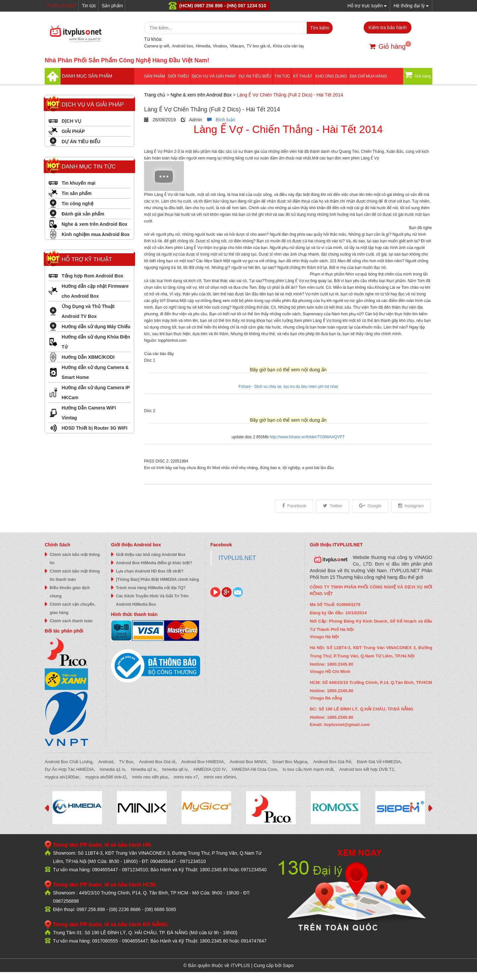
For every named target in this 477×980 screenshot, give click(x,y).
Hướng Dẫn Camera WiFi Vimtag (89, 413)
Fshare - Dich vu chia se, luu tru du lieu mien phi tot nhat (288, 387)
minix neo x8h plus (150, 777)
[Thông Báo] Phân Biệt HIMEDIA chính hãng (158, 580)
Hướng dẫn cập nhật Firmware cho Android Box (95, 291)
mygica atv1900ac (62, 777)
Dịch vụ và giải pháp (214, 76)
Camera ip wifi (157, 46)
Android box (183, 46)
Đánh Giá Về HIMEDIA (379, 762)
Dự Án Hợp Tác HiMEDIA (69, 769)
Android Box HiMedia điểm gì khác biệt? (154, 563)
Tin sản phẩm (77, 193)
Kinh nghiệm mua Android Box (96, 234)
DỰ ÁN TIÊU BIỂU (255, 76)
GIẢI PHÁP (73, 131)
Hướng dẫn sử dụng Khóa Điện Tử (96, 342)
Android (106, 762)
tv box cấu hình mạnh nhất (308, 769)
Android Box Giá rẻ (157, 762)
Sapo (288, 965)
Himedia (203, 46)
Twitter (333, 506)
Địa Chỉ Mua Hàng (368, 76)
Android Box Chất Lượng (69, 762)
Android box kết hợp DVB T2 (367, 769)
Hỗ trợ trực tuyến (367, 5)
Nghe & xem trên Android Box (95, 224)
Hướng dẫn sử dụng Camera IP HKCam (96, 393)
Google (370, 506)
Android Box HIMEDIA (203, 762)
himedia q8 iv (175, 769)
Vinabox (220, 46)
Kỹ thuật (303, 76)
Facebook (294, 506)
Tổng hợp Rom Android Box (92, 276)
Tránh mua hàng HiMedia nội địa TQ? (151, 588)
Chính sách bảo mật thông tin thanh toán (75, 575)
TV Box (126, 762)
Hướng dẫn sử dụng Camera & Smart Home (95, 372)
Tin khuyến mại (79, 183)
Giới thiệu (178, 76)
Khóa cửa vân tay (289, 46)
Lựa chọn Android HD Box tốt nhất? (150, 571)
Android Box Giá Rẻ (332, 762)
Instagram (411, 506)
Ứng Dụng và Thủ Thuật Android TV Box (88, 311)
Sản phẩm (112, 6)
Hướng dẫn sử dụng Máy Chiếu (96, 327)
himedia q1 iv (112, 769)
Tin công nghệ (78, 204)
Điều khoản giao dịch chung (70, 592)
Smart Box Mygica (290, 762)
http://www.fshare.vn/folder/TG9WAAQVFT (307, 437)
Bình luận (221, 120)
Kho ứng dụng (331, 76)
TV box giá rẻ (258, 46)
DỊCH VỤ (71, 121)
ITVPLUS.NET (237, 558)
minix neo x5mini (220, 777)
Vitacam (237, 46)
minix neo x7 (186, 777)
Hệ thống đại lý (411, 5)
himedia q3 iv (144, 769)
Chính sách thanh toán (71, 621)
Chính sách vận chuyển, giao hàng (73, 609)
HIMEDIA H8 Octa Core (255, 769)
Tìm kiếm (320, 28)
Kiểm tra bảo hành (388, 28)
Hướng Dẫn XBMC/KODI (88, 357)
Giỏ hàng (387, 46)
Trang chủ (155, 95)
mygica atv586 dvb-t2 (106, 777)
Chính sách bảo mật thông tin (75, 559)
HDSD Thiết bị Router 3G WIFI (95, 428)
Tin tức (89, 6)
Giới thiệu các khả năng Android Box (151, 555)
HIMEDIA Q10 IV (210, 769)
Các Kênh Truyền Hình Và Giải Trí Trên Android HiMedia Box (152, 600)
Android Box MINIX (248, 762)
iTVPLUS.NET (61, 6)
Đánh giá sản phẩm (83, 214)
